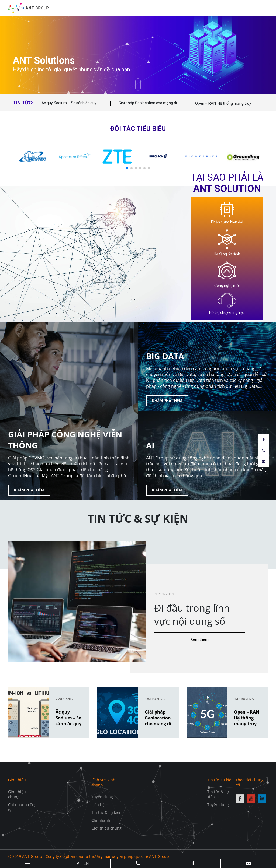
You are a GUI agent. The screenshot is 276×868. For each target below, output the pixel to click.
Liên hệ (98, 805)
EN (86, 863)
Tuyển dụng (102, 797)
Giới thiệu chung (17, 794)
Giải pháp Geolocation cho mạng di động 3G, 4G (148, 105)
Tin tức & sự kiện (106, 812)
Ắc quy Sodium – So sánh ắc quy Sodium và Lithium (69, 105)
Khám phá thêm (29, 490)
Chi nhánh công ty (22, 807)
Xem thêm (200, 639)
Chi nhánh (101, 820)
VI (79, 863)
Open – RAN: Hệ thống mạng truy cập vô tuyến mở (223, 106)
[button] (127, 168)
